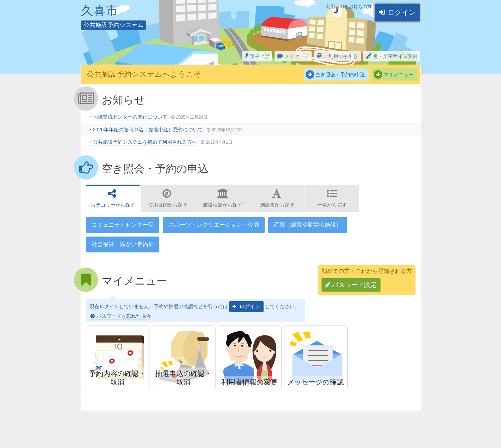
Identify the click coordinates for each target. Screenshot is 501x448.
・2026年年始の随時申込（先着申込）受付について (145, 130)
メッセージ (297, 56)
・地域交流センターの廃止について (128, 117)
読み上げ (260, 56)
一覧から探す (332, 205)
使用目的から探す (168, 205)
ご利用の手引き (341, 56)
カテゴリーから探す (113, 205)
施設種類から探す (223, 205)
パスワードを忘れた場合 (124, 316)
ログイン (402, 12)
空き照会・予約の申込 (340, 74)
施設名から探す (277, 205)
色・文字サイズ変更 (395, 56)
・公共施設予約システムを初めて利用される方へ (142, 142)
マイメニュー (399, 74)
